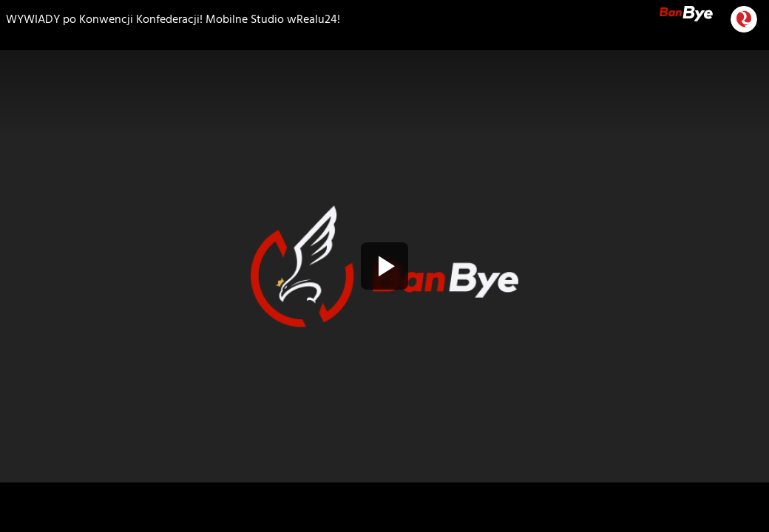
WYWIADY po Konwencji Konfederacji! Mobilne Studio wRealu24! (173, 19)
